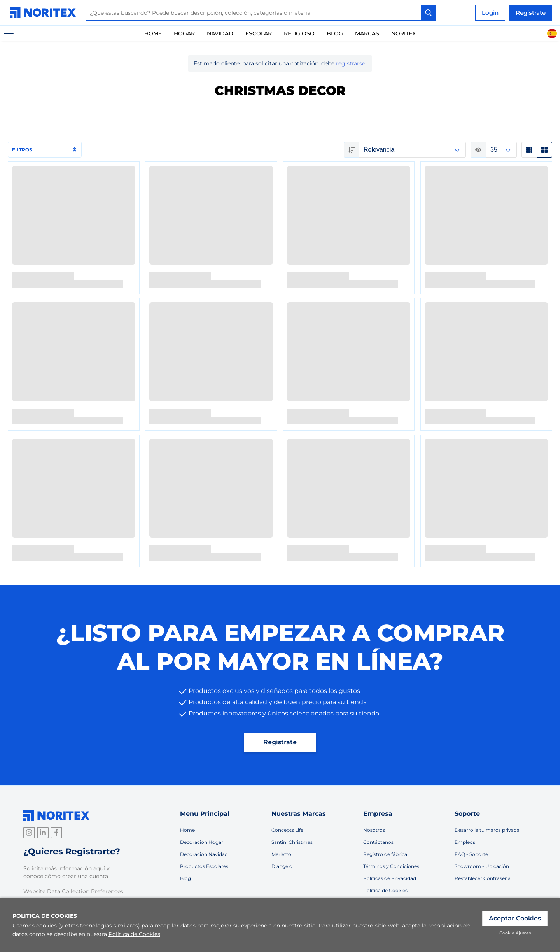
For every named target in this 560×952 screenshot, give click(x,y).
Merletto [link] (281, 854)
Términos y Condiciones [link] (391, 866)
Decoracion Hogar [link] (202, 842)
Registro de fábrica (385, 854)
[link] (45, 13)
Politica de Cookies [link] (134, 934)
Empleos (465, 842)
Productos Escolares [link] (204, 866)
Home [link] (153, 33)
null (412, 150)
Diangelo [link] (282, 866)
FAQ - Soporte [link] (471, 854)
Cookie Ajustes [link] (515, 933)
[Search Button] (429, 13)
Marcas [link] (367, 33)
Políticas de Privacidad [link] (390, 878)
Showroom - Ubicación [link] (482, 866)
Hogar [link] (184, 33)
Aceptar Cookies (515, 918)
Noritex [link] (403, 33)
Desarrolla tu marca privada (487, 830)
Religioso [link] (299, 33)
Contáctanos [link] (378, 842)
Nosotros (374, 830)
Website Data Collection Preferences (73, 891)
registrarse (351, 63)
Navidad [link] (220, 33)
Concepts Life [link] (287, 830)
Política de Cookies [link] (385, 890)
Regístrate (531, 13)
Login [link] (490, 13)
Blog (335, 33)
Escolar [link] (259, 33)
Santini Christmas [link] (292, 842)
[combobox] (261, 13)
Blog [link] (185, 878)
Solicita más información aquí (64, 868)
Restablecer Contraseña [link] (483, 878)
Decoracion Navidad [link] (204, 854)
